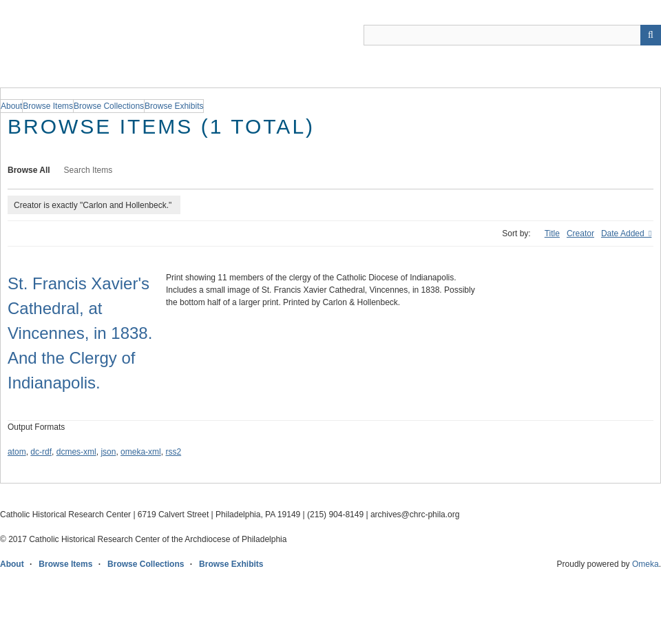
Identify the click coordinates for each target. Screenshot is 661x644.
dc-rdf (41, 452)
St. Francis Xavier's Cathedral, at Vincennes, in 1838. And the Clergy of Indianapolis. (80, 333)
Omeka (646, 564)
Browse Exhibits (231, 564)
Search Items (88, 170)
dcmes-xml (76, 452)
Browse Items (65, 564)
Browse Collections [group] (109, 106)
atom (17, 452)
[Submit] (651, 35)
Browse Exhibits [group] (174, 106)
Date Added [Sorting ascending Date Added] (624, 233)
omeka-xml (141, 452)
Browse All (29, 170)
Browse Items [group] (48, 106)
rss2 (173, 452)
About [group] (11, 106)
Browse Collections (146, 564)
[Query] (512, 35)
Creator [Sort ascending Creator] (580, 233)
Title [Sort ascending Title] (552, 233)
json (108, 452)
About (12, 564)
